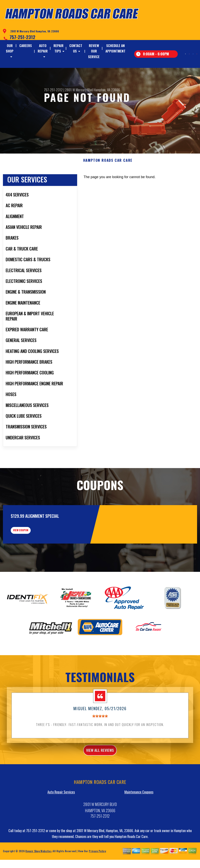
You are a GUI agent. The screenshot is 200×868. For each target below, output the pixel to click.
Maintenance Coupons (139, 819)
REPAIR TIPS (58, 48)
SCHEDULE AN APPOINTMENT (115, 48)
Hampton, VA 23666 (107, 90)
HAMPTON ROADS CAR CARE (108, 179)
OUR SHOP (10, 48)
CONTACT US (76, 48)
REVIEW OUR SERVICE (94, 51)
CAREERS (26, 46)
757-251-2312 (22, 37)
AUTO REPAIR (43, 48)
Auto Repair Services (61, 819)
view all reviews (100, 776)
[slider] (100, 741)
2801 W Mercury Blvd (79, 90)
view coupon (32, 552)
